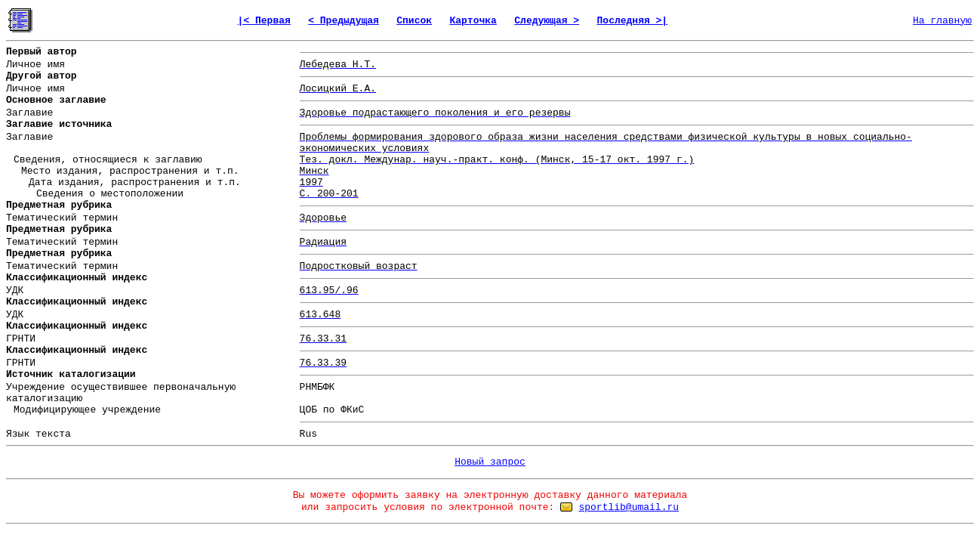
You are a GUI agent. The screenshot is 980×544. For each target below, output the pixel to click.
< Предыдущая (344, 21)
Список (414, 21)
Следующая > (547, 21)
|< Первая (264, 21)
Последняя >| (633, 21)
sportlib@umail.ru (629, 507)
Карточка (473, 21)
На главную (942, 21)
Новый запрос (490, 462)
